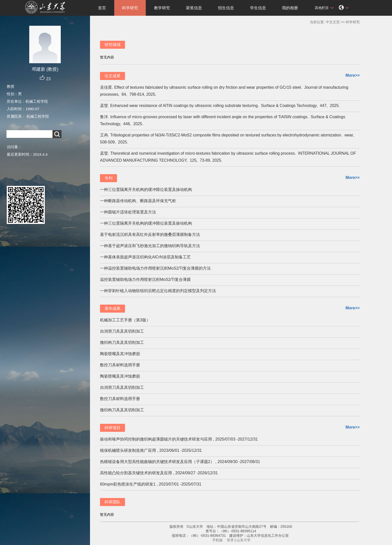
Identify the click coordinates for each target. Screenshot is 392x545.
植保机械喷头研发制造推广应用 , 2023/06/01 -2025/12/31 (151, 450)
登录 (230, 540)
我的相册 (290, 8)
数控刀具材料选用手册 (120, 365)
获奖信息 (194, 8)
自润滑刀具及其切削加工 (122, 331)
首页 (102, 8)
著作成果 (112, 308)
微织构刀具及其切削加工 (122, 342)
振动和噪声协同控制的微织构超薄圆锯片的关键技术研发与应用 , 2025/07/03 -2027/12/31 (179, 439)
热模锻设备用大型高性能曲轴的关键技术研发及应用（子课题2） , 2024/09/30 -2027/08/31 (180, 462)
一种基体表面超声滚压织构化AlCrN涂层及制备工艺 (145, 257)
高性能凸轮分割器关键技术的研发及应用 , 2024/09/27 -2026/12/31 (159, 473)
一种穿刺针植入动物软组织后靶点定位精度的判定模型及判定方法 (158, 291)
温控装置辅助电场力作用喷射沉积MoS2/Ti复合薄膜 (145, 279)
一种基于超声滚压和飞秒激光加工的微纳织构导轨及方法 (150, 246)
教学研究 (162, 8)
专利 (108, 178)
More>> (353, 75)
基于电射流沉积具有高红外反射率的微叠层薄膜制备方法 (150, 235)
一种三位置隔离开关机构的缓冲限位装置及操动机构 (146, 190)
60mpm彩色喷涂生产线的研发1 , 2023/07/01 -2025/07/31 (151, 484)
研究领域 (112, 45)
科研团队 (112, 502)
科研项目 (112, 428)
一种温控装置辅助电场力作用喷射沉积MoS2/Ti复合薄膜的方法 (155, 268)
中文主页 (333, 22)
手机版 (217, 540)
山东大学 (243, 540)
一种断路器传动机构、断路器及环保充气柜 (138, 201)
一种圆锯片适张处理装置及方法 (128, 212)
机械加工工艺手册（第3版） (125, 320)
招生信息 (226, 8)
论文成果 (112, 76)
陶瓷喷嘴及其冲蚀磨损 (120, 354)
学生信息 (258, 8)
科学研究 (130, 8)
